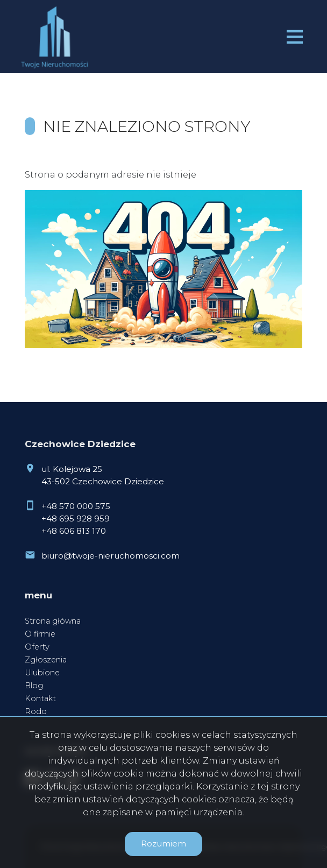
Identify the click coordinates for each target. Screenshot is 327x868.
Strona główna (53, 621)
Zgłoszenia (46, 660)
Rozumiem (163, 844)
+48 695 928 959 (76, 518)
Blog (34, 686)
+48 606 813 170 (74, 531)
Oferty (37, 647)
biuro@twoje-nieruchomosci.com (111, 556)
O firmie (40, 634)
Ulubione (42, 673)
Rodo (36, 711)
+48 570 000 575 (76, 506)
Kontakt (40, 698)
